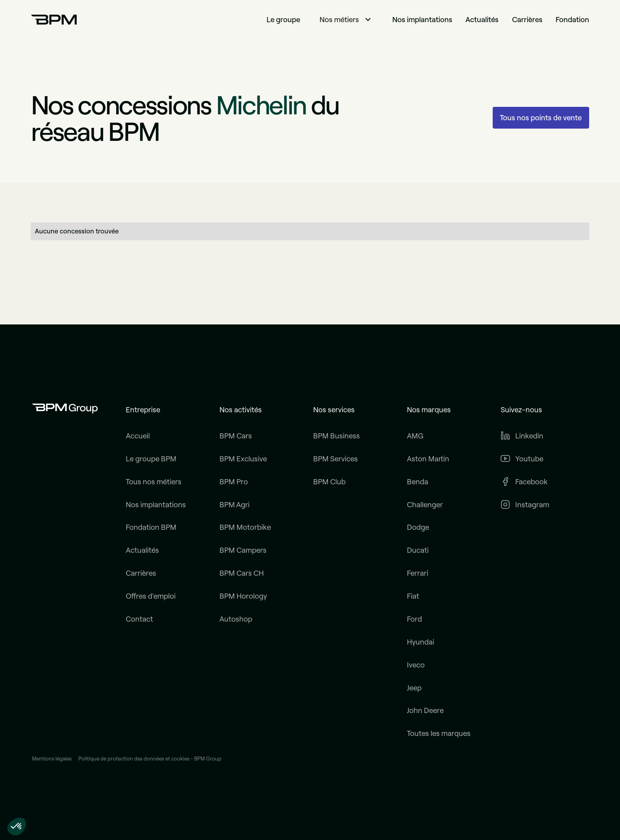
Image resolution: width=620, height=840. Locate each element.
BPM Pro (234, 482)
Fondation (572, 20)
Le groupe (283, 20)
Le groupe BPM (151, 459)
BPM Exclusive (243, 459)
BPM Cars (236, 436)
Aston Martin (428, 459)
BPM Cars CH (242, 573)
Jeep (414, 688)
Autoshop (236, 619)
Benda (418, 482)
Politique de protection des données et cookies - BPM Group (150, 759)
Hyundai (421, 642)
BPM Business (336, 436)
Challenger (425, 505)
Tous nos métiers (154, 482)
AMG (415, 436)
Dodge (418, 527)
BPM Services (336, 459)
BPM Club (329, 482)
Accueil (138, 436)
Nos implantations (422, 20)
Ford (414, 619)
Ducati (418, 550)
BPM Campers (243, 550)
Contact (139, 619)
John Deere (425, 710)
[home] (54, 20)
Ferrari (418, 573)
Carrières (527, 20)
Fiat (413, 596)
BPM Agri (234, 505)
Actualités (482, 20)
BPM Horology (243, 596)
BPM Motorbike (245, 527)
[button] (346, 20)
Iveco (416, 665)
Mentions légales (52, 759)
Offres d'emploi (151, 596)
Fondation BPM (151, 527)
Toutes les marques (439, 733)
